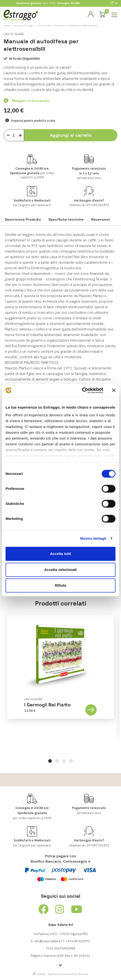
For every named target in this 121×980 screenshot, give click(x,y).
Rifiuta (61, 585)
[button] (50, 761)
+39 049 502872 (97, 205)
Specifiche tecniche (66, 219)
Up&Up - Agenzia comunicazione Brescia (62, 974)
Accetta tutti (61, 554)
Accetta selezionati (60, 570)
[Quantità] (14, 135)
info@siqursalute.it (47, 941)
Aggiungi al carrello (71, 135)
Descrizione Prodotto (23, 219)
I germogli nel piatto (47, 705)
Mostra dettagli (93, 538)
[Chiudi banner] (114, 390)
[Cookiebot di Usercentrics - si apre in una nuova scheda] (82, 390)
